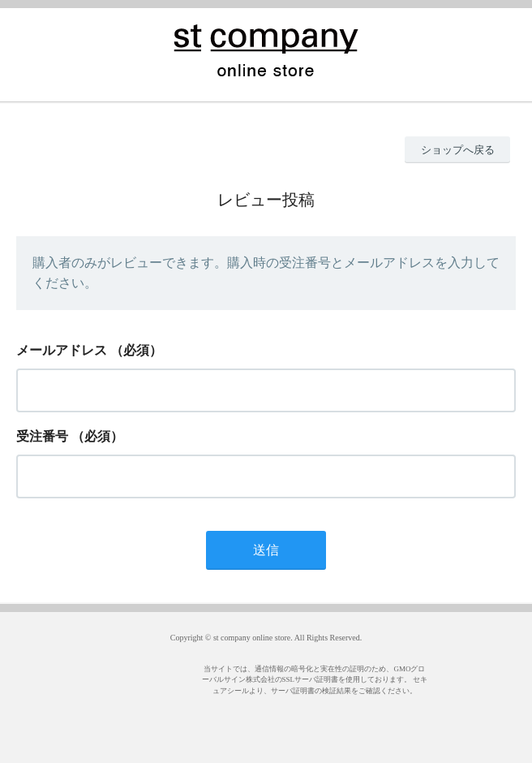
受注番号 (42, 436)
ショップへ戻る (458, 150)
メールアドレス (62, 350)
